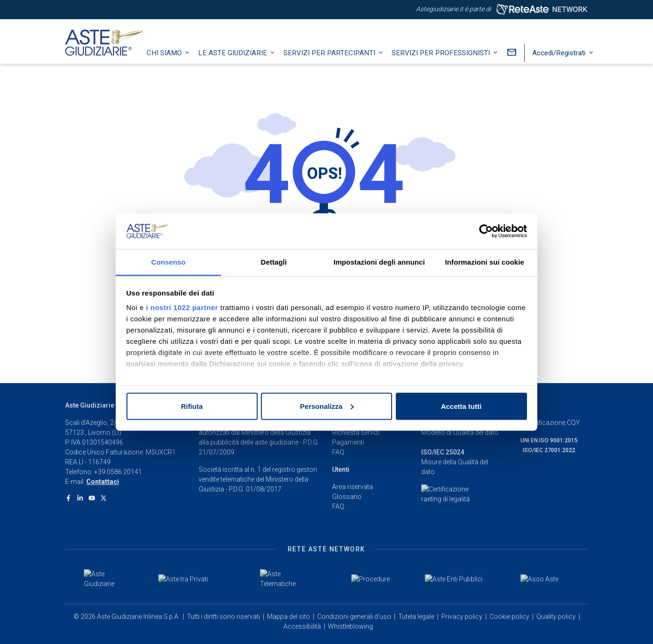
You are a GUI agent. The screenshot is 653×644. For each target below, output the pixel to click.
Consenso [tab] (168, 262)
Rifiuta (192, 406)
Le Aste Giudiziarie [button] (242, 63)
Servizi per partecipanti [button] (339, 63)
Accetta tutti (461, 406)
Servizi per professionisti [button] (450, 63)
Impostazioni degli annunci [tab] (379, 262)
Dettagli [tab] (274, 262)
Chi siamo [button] (174, 63)
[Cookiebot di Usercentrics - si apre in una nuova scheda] (486, 231)
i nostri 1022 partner (182, 307)
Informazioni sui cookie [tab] (485, 262)
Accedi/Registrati (568, 63)
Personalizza (327, 406)
